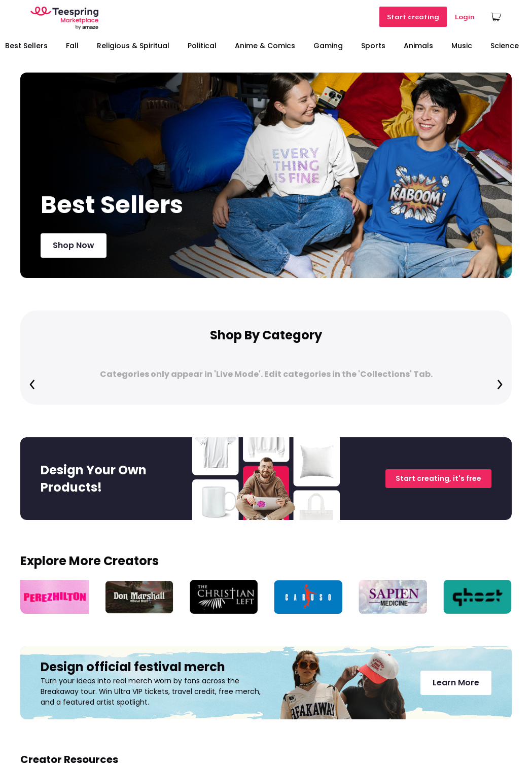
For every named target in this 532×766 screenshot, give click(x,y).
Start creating (413, 17)
